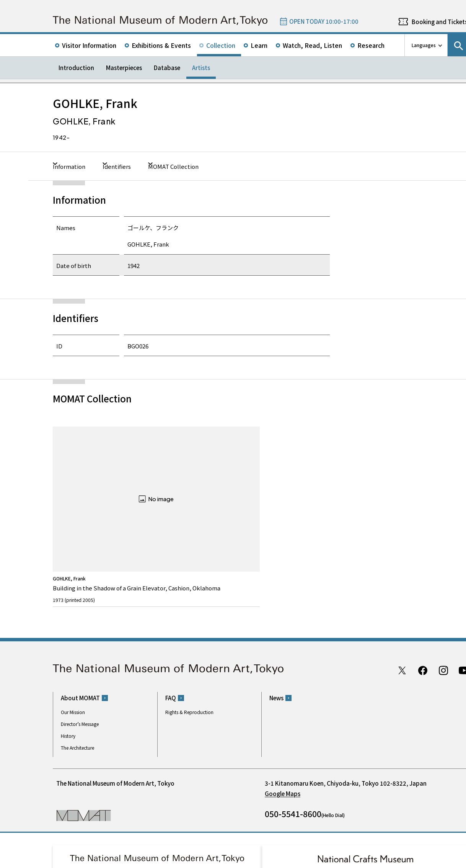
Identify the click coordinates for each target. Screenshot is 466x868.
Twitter (402, 594)
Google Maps (283, 717)
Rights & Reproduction (189, 636)
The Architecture (77, 671)
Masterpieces (124, 68)
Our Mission (73, 636)
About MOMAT (80, 622)
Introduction (76, 68)
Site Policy (69, 860)
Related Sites (263, 831)
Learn (259, 45)
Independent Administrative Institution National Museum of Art (139, 831)
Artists (201, 68)
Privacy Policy (102, 860)
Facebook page (423, 594)
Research (371, 45)
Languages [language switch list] (424, 45)
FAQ (171, 622)
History (68, 660)
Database (167, 68)
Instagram (443, 594)
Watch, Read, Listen (312, 45)
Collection (221, 45)
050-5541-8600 (293, 737)
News (276, 622)
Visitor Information (89, 45)
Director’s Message (80, 648)
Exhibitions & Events (161, 45)
